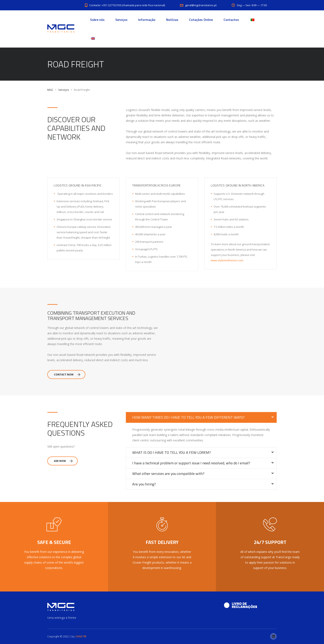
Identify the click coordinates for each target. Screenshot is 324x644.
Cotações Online (201, 20)
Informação (147, 20)
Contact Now (67, 375)
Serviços (121, 20)
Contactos (231, 20)
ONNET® (81, 636)
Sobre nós (97, 20)
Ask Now (63, 461)
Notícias (172, 20)
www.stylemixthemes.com (227, 260)
